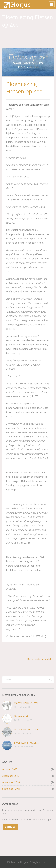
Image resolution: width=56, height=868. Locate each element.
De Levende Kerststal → (40, 659)
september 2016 (11, 789)
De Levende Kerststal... (27, 729)
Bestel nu (10, 827)
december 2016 (11, 776)
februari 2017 (10, 769)
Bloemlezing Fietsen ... (26, 743)
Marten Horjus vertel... (27, 703)
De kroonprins (22, 716)
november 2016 (11, 782)
